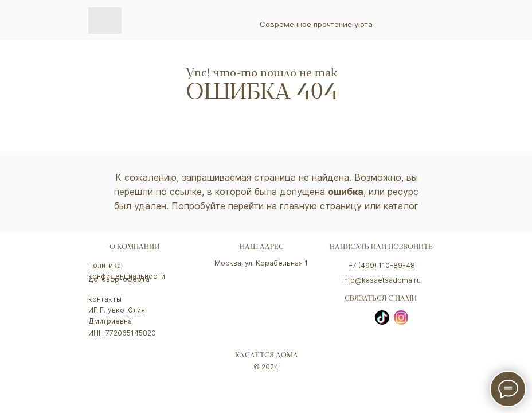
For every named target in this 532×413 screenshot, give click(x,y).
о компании (134, 248)
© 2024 (266, 367)
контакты (105, 299)
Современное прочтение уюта (316, 24)
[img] (105, 21)
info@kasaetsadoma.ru (382, 280)
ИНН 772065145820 (122, 333)
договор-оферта (119, 279)
